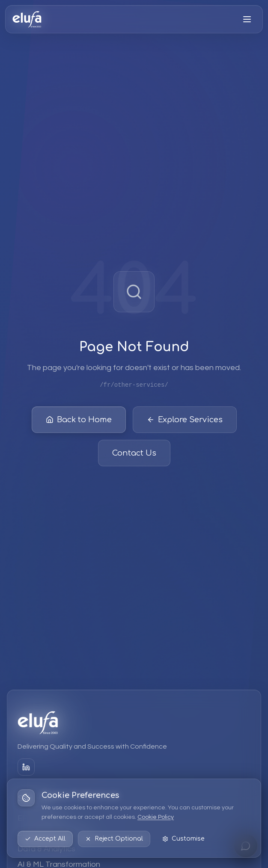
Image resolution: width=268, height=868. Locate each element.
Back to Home (79, 421)
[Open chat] (246, 846)
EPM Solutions (43, 818)
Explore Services (185, 421)
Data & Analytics (46, 849)
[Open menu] (247, 19)
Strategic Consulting (53, 834)
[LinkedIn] (26, 767)
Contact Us (134, 455)
